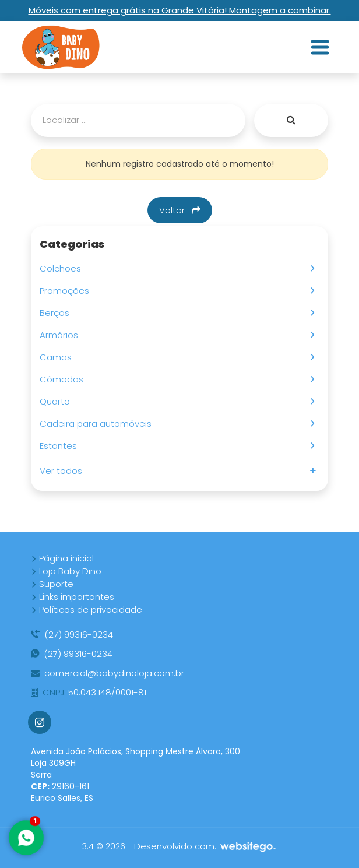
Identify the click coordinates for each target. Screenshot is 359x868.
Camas (58, 357)
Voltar (180, 210)
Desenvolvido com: (205, 846)
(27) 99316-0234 (72, 635)
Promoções (67, 291)
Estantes (61, 446)
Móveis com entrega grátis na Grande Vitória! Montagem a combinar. (180, 10)
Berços (57, 313)
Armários (61, 335)
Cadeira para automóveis (98, 424)
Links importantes (73, 597)
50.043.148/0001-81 (89, 692)
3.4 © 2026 (104, 846)
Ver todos (63, 471)
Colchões (63, 268)
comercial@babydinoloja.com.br (108, 673)
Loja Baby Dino (66, 571)
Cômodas (64, 379)
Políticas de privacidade (87, 609)
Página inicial (62, 558)
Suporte (52, 584)
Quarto (57, 401)
